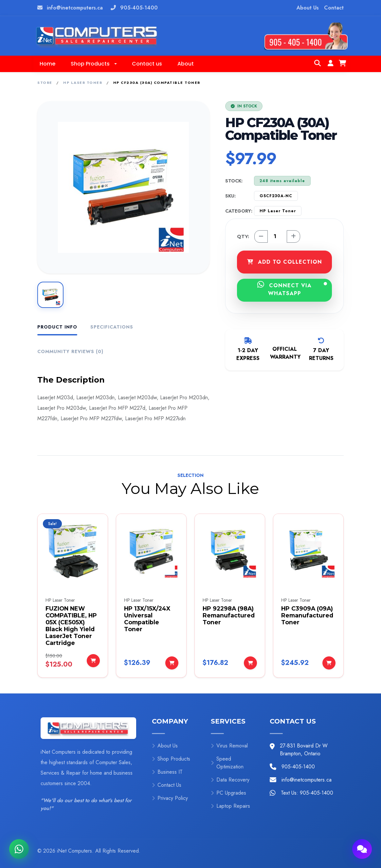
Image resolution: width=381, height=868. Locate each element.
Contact (334, 8)
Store (45, 83)
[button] (94, 64)
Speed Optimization (227, 763)
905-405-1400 (139, 8)
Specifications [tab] (112, 327)
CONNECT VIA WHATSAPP (292, 289)
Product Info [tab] (57, 327)
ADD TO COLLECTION (285, 262)
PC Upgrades (228, 793)
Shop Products (171, 759)
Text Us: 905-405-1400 (307, 793)
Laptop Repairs (230, 806)
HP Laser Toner (83, 83)
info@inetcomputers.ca (75, 8)
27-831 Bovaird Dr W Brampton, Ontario (304, 750)
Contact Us (167, 785)
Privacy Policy (170, 798)
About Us (308, 8)
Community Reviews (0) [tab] (70, 351)
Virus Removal (229, 746)
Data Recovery (230, 780)
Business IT (167, 772)
